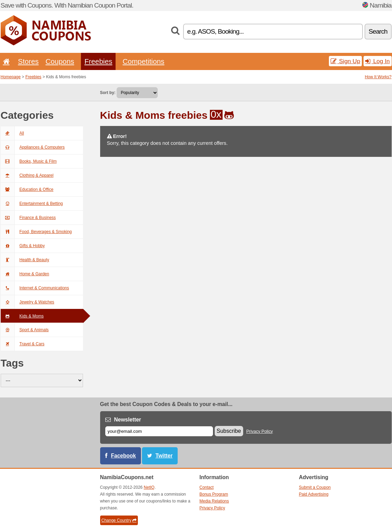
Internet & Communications (35, 288)
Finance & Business (28, 218)
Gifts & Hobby (23, 246)
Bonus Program (214, 494)
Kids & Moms (22, 316)
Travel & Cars (23, 344)
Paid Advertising (314, 494)
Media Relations (214, 501)
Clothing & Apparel (27, 175)
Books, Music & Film (29, 161)
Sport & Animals (25, 330)
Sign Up (346, 61)
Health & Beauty (25, 260)
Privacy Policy (260, 431)
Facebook (124, 456)
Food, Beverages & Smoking (36, 232)
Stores (28, 61)
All (12, 133)
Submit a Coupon (315, 487)
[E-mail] (159, 431)
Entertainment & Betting (32, 204)
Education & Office (27, 189)
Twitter (164, 456)
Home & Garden (25, 274)
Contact (207, 487)
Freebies (98, 61)
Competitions (143, 61)
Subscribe (229, 431)
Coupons (60, 61)
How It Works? (378, 77)
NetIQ (149, 487)
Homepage (11, 77)
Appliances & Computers (33, 147)
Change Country (119, 520)
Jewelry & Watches (28, 302)
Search (378, 31)
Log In (377, 61)
